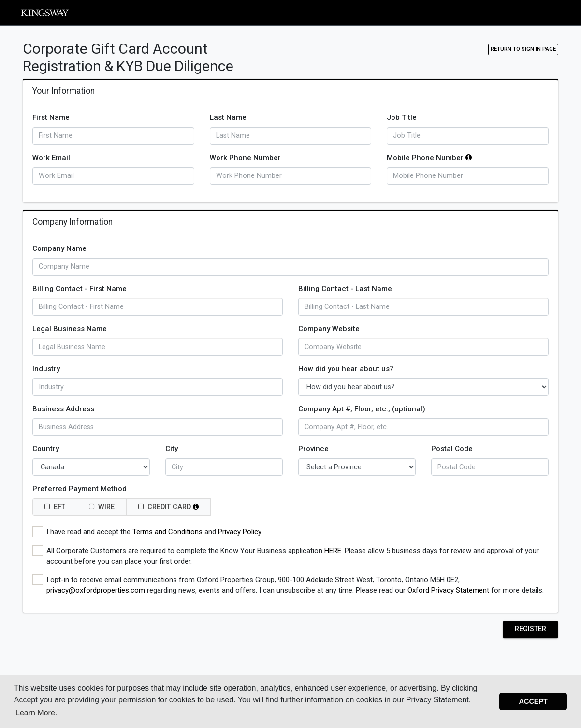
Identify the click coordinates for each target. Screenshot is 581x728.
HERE (333, 551)
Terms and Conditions (167, 532)
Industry (46, 369)
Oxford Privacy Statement (448, 590)
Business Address (63, 409)
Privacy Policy (240, 532)
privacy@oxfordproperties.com (96, 590)
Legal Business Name (70, 329)
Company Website (329, 329)
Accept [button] (533, 701)
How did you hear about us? (346, 369)
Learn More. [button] (36, 713)
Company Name (59, 248)
